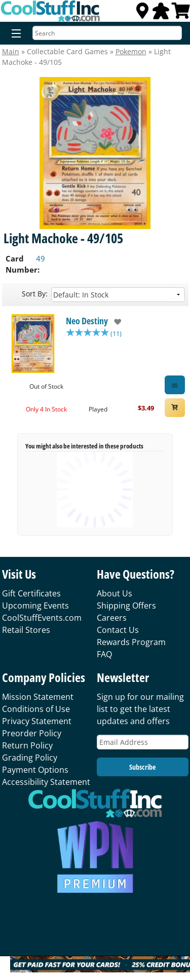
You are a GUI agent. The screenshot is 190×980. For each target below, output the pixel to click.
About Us (115, 593)
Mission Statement (38, 697)
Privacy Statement (37, 721)
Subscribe (142, 767)
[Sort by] (118, 295)
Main (11, 51)
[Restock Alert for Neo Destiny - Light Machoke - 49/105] (175, 385)
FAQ (104, 654)
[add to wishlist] (115, 322)
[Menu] (14, 34)
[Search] (107, 33)
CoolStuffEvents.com (42, 618)
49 (41, 258)
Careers (112, 618)
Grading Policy (30, 758)
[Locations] (142, 14)
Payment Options (35, 770)
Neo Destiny (87, 321)
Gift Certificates (31, 593)
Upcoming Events (35, 606)
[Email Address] (143, 742)
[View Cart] (181, 14)
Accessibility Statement (46, 782)
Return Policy (27, 745)
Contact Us (118, 630)
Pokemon (131, 51)
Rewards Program (131, 642)
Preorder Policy (32, 733)
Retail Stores (26, 630)
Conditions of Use (36, 709)
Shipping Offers (126, 606)
